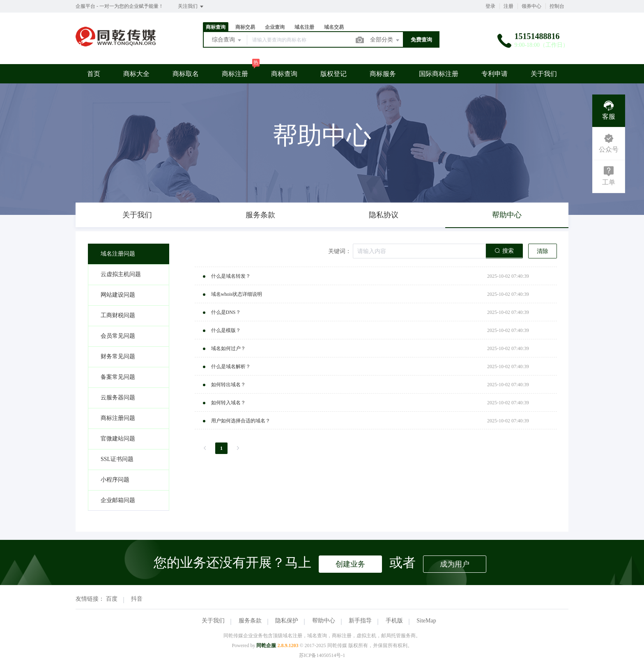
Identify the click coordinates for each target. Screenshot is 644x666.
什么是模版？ (226, 330)
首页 (94, 74)
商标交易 (245, 27)
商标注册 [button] (235, 74)
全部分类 (385, 40)
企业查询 (275, 27)
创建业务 (350, 564)
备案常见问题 (118, 377)
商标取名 (186, 74)
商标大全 (136, 74)
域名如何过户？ (228, 348)
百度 (112, 599)
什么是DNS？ (226, 312)
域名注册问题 (118, 254)
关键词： (340, 251)
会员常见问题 (118, 336)
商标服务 (383, 74)
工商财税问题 (118, 315)
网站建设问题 (118, 295)
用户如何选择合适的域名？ (241, 421)
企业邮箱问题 (118, 500)
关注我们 (191, 7)
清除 (543, 251)
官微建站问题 (118, 439)
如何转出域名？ (228, 385)
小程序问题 (115, 480)
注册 (508, 6)
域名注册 (304, 27)
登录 (490, 6)
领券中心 (531, 6)
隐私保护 (287, 621)
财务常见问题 (118, 356)
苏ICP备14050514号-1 (322, 655)
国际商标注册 (439, 74)
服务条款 (250, 621)
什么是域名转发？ (231, 276)
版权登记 (333, 74)
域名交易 (334, 27)
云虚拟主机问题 (121, 274)
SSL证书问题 (117, 459)
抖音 (137, 599)
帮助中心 (324, 621)
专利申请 (494, 74)
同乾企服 (266, 645)
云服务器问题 (118, 398)
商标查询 (216, 27)
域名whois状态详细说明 (237, 294)
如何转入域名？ (228, 403)
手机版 (394, 621)
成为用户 (455, 564)
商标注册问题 (118, 418)
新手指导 (360, 621)
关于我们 (544, 74)
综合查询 (227, 40)
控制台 (557, 6)
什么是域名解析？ (231, 366)
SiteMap (426, 621)
